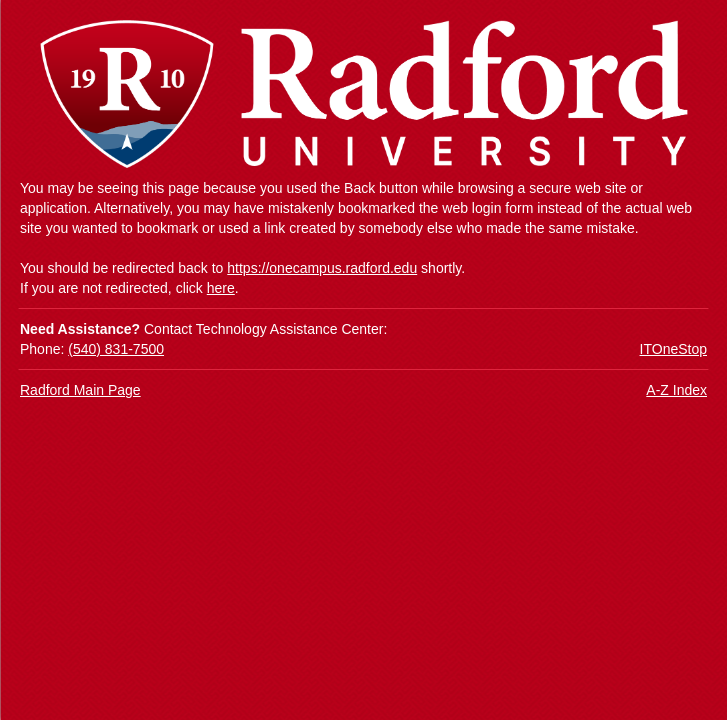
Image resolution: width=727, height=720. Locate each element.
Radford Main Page (80, 390)
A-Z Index (676, 390)
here (221, 288)
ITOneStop (673, 349)
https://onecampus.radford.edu (322, 268)
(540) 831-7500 (116, 349)
